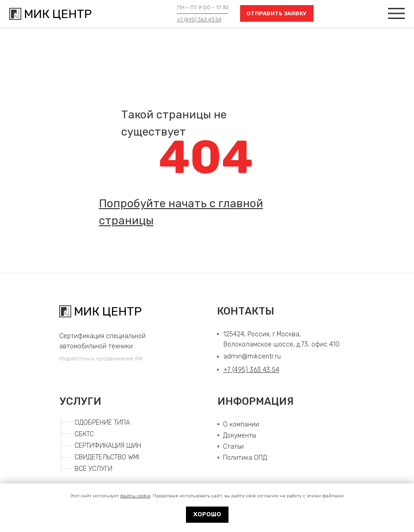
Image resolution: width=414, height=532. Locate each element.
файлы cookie (135, 496)
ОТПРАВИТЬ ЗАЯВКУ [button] (277, 13)
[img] (396, 13)
